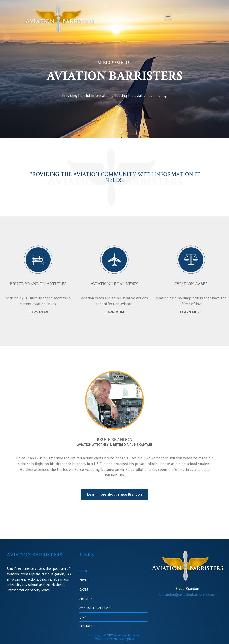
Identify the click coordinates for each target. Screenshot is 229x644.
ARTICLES (86, 599)
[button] (168, 18)
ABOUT (84, 580)
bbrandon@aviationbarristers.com (187, 594)
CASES (84, 589)
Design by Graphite (121, 639)
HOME (84, 571)
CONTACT (86, 626)
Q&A (83, 617)
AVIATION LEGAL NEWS (95, 608)
